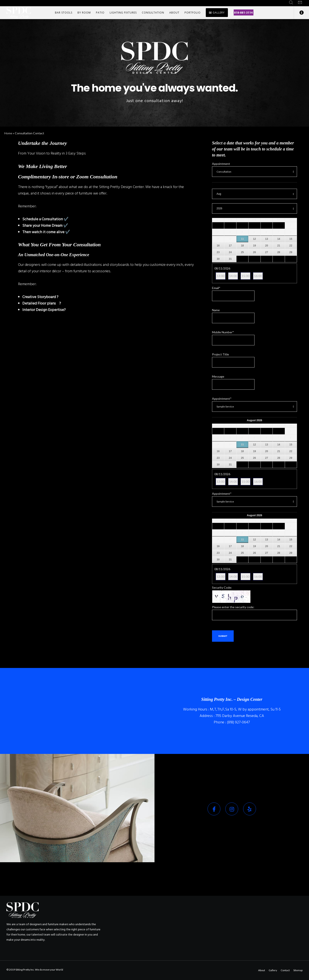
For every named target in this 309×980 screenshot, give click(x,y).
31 (230, 259)
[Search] (291, 3)
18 (242, 246)
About (262, 970)
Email (216, 288)
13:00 (221, 276)
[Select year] (254, 208)
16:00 (258, 276)
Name (216, 310)
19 (254, 246)
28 (279, 252)
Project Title (220, 354)
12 (254, 239)
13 (267, 239)
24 (230, 252)
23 (218, 252)
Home (8, 133)
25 (242, 252)
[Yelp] (250, 809)
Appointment (221, 164)
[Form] (300, 3)
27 (267, 252)
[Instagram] (232, 809)
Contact (285, 970)
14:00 (233, 276)
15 (291, 239)
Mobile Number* (223, 332)
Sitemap (298, 970)
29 (291, 252)
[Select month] (254, 194)
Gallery (273, 970)
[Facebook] (214, 809)
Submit (223, 636)
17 (230, 246)
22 (291, 246)
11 (242, 239)
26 (254, 252)
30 (218, 259)
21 (279, 246)
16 (218, 246)
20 (267, 246)
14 (279, 239)
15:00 (245, 276)
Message (218, 376)
